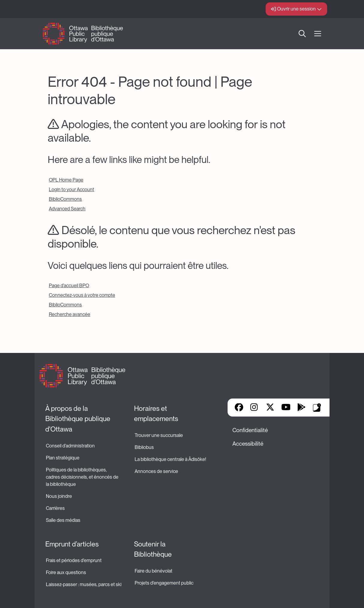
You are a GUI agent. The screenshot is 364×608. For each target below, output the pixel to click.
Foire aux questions (66, 572)
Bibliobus (144, 447)
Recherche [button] (302, 34)
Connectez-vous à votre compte (82, 295)
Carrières (55, 508)
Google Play (301, 408)
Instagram (255, 408)
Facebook (239, 408)
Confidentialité (250, 430)
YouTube (286, 408)
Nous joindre (59, 496)
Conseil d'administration (70, 446)
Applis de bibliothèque (317, 408)
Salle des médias (63, 520)
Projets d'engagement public (164, 583)
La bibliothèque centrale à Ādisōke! (170, 459)
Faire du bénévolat (154, 571)
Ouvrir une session (296, 9)
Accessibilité (248, 444)
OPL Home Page (66, 180)
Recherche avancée (70, 314)
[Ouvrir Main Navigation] (318, 34)
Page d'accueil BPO (69, 286)
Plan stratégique (63, 458)
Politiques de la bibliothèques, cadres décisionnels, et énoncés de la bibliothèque (83, 477)
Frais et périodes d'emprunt (74, 560)
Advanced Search (67, 209)
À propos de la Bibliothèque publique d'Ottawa (79, 419)
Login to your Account (72, 190)
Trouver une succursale (159, 435)
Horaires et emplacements (156, 414)
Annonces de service (156, 471)
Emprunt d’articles (72, 544)
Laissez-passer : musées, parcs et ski (84, 584)
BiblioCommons (65, 199)
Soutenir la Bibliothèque (153, 549)
